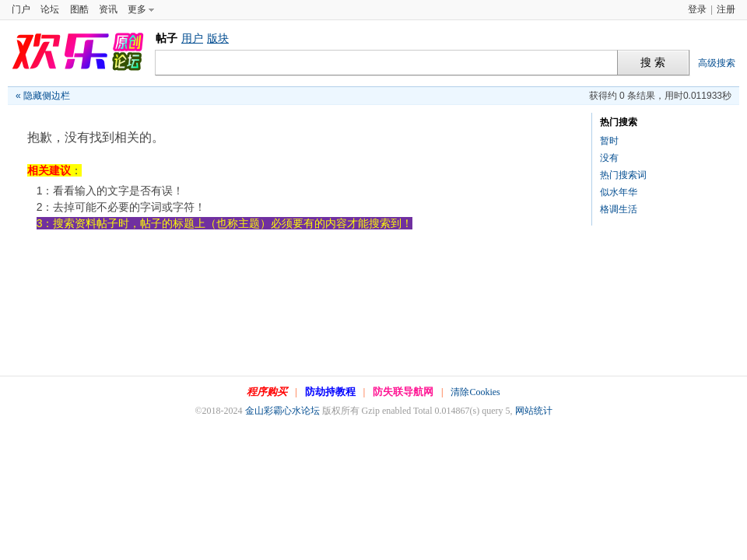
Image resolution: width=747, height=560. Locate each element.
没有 (609, 158)
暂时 (609, 141)
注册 (726, 9)
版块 (218, 38)
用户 (192, 38)
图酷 (79, 9)
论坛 (50, 9)
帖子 (167, 38)
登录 (697, 9)
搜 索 (653, 63)
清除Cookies (475, 392)
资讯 (108, 9)
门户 (21, 9)
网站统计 (534, 411)
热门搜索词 (623, 175)
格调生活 (619, 209)
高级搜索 (717, 63)
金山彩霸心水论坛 (282, 411)
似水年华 (619, 192)
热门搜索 (619, 122)
